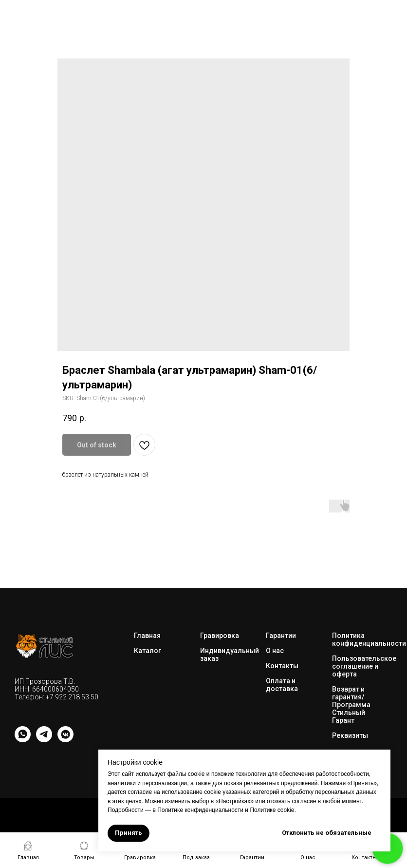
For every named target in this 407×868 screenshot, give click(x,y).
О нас (275, 651)
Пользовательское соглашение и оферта (364, 666)
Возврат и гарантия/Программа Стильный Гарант (351, 705)
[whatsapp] (23, 740)
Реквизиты (350, 735)
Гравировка (220, 636)
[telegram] (44, 740)
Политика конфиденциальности (369, 639)
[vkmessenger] (65, 740)
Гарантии (281, 636)
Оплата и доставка (282, 685)
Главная (147, 636)
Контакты (282, 666)
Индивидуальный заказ (230, 655)
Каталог (148, 651)
